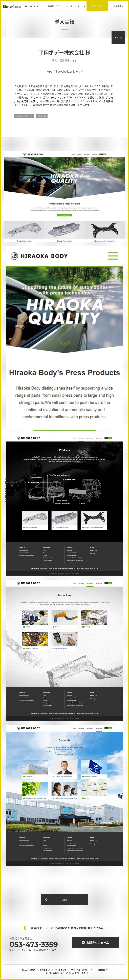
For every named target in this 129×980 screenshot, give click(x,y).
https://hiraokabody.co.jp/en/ (63, 72)
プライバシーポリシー (80, 970)
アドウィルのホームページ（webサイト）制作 (66, 973)
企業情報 (101, 970)
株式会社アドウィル (18, 950)
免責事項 (44, 970)
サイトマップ (61, 970)
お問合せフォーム (98, 942)
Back (119, 38)
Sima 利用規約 (28, 970)
